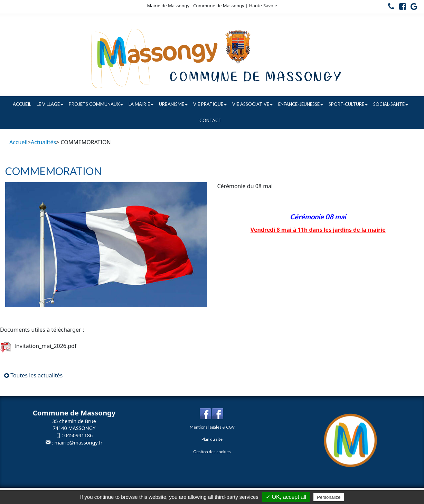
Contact (210, 120)
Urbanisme (173, 104)
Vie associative (252, 104)
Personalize (329, 497)
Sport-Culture (348, 104)
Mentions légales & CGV (212, 427)
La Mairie (141, 104)
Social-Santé (391, 104)
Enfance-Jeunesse (301, 104)
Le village (50, 104)
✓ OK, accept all (286, 497)
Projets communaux (96, 104)
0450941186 (78, 435)
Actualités (43, 142)
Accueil (22, 104)
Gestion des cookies (212, 452)
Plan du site (212, 439)
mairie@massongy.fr (79, 443)
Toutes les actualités (33, 375)
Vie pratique (210, 104)
